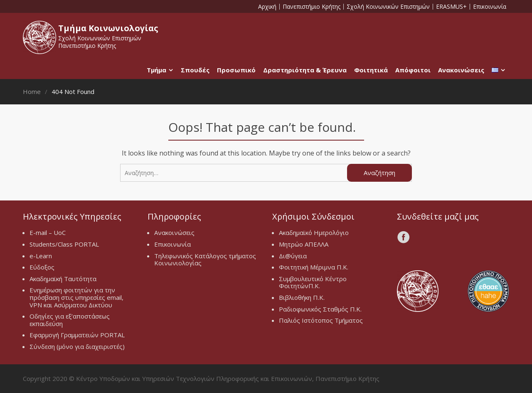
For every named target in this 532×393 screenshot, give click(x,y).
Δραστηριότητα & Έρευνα (305, 70)
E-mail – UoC (48, 232)
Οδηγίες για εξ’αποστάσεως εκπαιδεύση (70, 320)
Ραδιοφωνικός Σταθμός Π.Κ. (320, 309)
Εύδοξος (42, 267)
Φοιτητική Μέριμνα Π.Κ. (314, 267)
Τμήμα (156, 70)
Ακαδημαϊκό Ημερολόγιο (314, 232)
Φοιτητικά (371, 70)
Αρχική (267, 7)
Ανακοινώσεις (461, 70)
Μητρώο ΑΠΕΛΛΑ (304, 244)
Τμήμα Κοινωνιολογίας (108, 28)
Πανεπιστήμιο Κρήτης (312, 7)
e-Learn (41, 256)
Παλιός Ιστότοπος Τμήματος (321, 320)
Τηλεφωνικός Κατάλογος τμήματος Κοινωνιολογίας (205, 260)
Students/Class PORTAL (64, 244)
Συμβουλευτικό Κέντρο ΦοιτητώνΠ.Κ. (313, 282)
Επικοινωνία (490, 7)
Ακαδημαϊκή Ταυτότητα (63, 279)
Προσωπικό (236, 70)
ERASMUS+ (451, 7)
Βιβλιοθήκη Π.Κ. (302, 297)
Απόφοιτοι (413, 70)
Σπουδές (195, 70)
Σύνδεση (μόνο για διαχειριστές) (77, 346)
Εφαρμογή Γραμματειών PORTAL (77, 335)
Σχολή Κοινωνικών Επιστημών (388, 7)
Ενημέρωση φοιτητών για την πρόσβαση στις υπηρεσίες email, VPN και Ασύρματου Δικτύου (76, 297)
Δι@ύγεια (293, 256)
